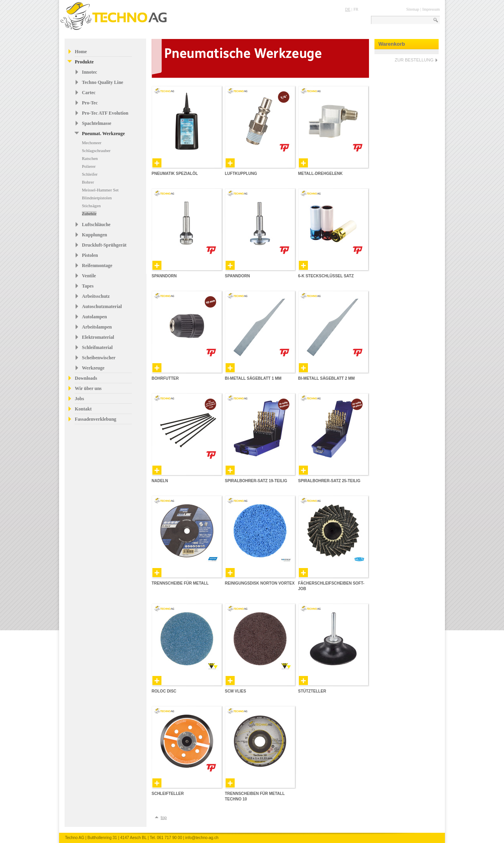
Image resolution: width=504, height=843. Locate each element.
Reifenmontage (97, 266)
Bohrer (88, 182)
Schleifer (90, 174)
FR (356, 9)
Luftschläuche (96, 225)
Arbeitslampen (97, 327)
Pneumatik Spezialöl (175, 174)
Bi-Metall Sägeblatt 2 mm (326, 378)
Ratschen (90, 158)
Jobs (79, 399)
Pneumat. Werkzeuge (103, 134)
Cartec (89, 93)
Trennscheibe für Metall (180, 583)
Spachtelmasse (97, 123)
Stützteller (312, 691)
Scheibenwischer (99, 358)
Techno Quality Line (103, 82)
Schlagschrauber (96, 150)
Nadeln (160, 481)
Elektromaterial (98, 337)
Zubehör (89, 214)
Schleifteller (168, 794)
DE (347, 9)
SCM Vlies (235, 691)
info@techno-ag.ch (202, 838)
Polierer (89, 166)
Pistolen (90, 255)
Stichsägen (91, 206)
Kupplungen (94, 235)
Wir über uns (88, 388)
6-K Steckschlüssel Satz (326, 276)
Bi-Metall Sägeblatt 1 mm (253, 378)
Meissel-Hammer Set (100, 190)
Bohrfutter (165, 378)
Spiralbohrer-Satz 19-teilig (256, 481)
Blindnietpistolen (97, 198)
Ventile (89, 276)
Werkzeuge (93, 368)
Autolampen (94, 317)
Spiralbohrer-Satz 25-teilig (329, 481)
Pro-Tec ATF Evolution (105, 113)
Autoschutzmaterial (102, 306)
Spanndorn (164, 276)
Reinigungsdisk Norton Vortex (260, 583)
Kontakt (83, 409)
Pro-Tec (90, 103)
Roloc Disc (164, 691)
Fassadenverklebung (95, 419)
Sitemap (413, 9)
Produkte (84, 62)
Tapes (88, 286)
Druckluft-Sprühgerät (104, 245)
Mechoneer (92, 143)
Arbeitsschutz (96, 296)
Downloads (86, 378)
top (164, 817)
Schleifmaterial (97, 347)
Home (81, 52)
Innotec (90, 72)
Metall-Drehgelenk (320, 174)
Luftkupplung (241, 174)
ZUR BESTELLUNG (414, 60)
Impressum (431, 9)
